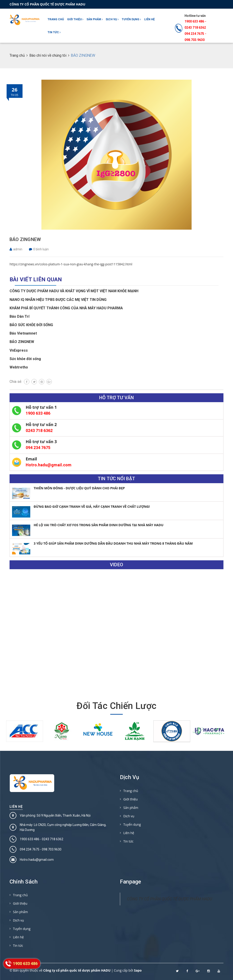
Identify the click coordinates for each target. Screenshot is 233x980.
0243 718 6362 (195, 28)
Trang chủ (56, 19)
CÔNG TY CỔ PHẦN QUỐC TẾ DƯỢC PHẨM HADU (170, 899)
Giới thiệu (75, 19)
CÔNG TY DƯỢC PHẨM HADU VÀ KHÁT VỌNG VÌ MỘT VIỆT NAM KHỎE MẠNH (74, 291)
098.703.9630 (195, 40)
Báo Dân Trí (19, 316)
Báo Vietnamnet (23, 333)
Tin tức (54, 32)
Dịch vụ (112, 19)
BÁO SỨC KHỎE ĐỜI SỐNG (31, 325)
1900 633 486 (194, 21)
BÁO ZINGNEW (25, 239)
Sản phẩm (95, 19)
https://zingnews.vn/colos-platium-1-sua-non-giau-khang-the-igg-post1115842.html (71, 264)
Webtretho (19, 367)
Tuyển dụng (131, 19)
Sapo (138, 970)
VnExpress (19, 350)
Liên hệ (149, 19)
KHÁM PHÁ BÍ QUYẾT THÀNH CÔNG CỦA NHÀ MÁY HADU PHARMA (66, 308)
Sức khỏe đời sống (25, 359)
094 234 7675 (38, 448)
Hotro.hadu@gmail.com (49, 465)
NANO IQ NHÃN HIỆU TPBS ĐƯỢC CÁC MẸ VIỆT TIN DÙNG (58, 300)
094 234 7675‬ (194, 34)
